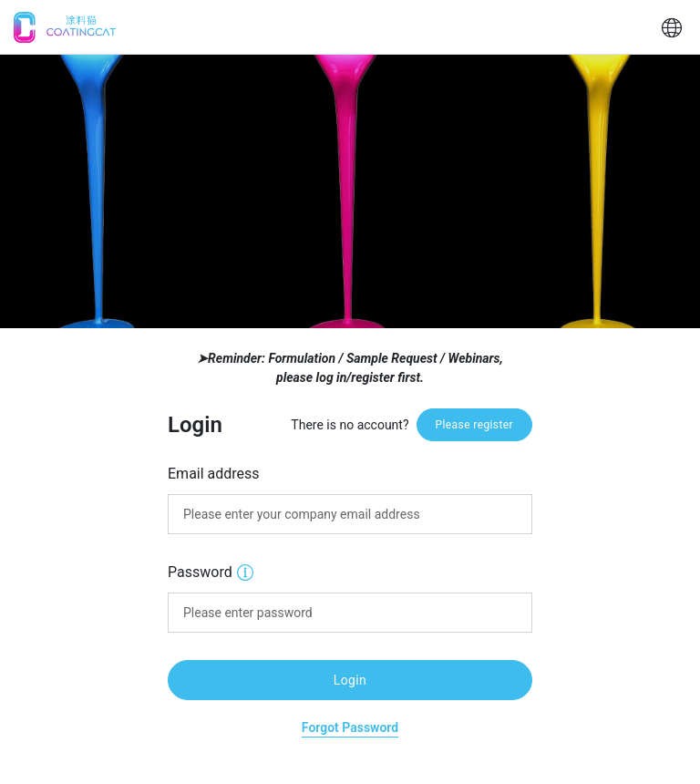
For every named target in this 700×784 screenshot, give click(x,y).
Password (211, 571)
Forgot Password (350, 727)
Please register (474, 425)
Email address (214, 474)
